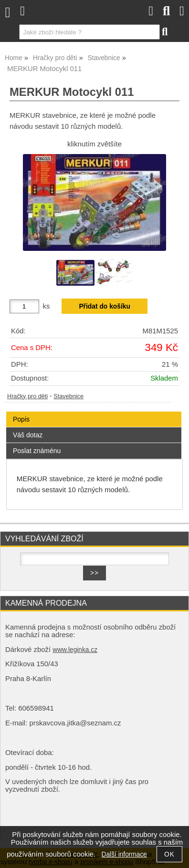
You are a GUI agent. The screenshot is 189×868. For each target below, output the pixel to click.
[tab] (94, 412)
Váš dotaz (28, 435)
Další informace (124, 854)
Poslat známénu (37, 451)
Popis (21, 419)
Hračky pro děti (27, 396)
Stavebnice (68, 396)
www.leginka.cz (75, 650)
